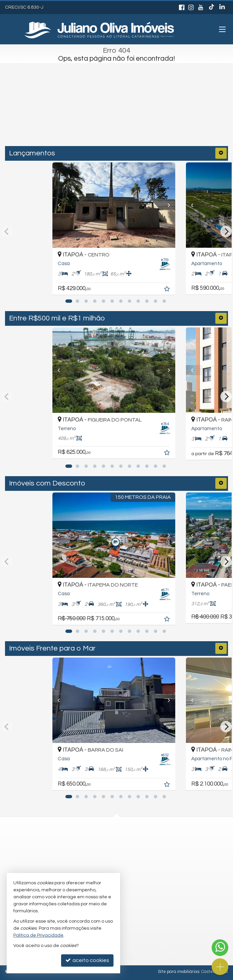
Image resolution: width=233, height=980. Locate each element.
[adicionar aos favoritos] (173, 290)
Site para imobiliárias (179, 972)
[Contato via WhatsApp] (220, 948)
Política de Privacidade (38, 935)
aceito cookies (87, 960)
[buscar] (160, 118)
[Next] (171, 205)
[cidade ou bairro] (102, 118)
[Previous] (62, 205)
